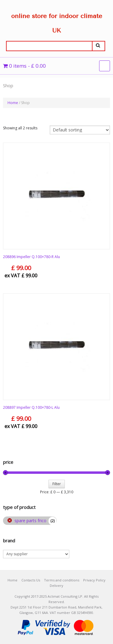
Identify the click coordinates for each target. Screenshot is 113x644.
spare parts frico (30, 521)
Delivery (56, 585)
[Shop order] (80, 130)
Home (13, 103)
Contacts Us (31, 580)
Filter (57, 484)
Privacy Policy (94, 580)
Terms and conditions (62, 580)
